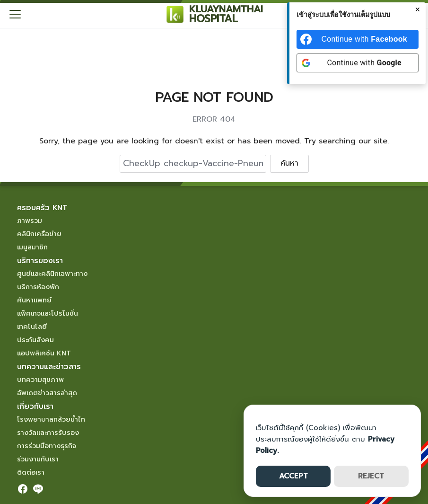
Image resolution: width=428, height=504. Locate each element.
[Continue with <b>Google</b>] (358, 63)
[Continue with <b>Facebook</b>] (358, 39)
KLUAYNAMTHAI (226, 9)
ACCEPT (293, 476)
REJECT (371, 476)
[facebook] (23, 489)
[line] (38, 489)
